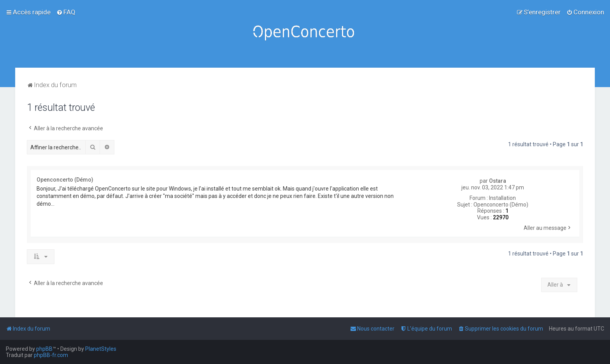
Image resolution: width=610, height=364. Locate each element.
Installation (502, 198)
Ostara (498, 181)
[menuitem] (66, 12)
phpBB (44, 349)
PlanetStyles (101, 349)
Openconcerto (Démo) (501, 205)
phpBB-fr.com (51, 355)
